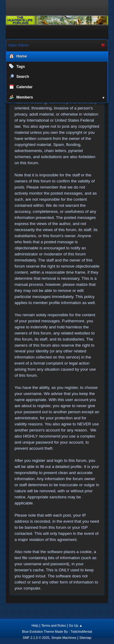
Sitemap (85, 638)
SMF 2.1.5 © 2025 (36, 638)
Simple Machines (64, 638)
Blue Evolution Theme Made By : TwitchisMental (57, 632)
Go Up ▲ (76, 625)
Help (35, 625)
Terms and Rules (54, 625)
